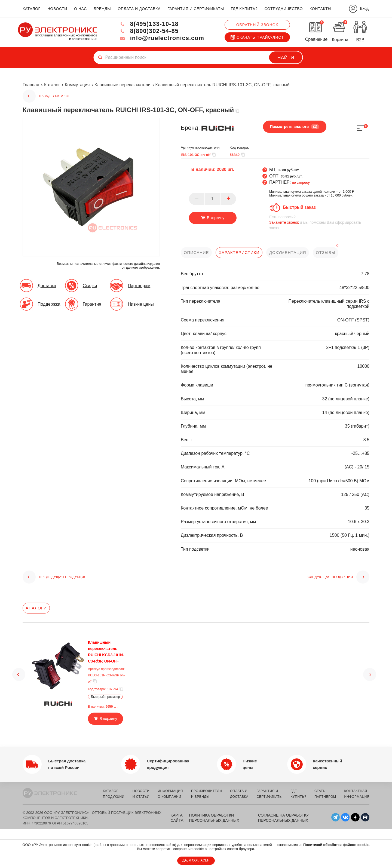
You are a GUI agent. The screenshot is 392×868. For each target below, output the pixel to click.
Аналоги (36, 608)
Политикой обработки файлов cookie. (336, 845)
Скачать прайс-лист (257, 37)
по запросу (301, 183)
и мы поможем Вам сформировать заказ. (319, 222)
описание (196, 252)
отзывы (326, 252)
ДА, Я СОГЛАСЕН (196, 860)
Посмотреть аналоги (295, 127)
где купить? (244, 9)
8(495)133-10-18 (149, 24)
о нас (80, 9)
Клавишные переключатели (122, 85)
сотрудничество (284, 9)
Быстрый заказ (299, 207)
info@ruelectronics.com (162, 38)
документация (288, 252)
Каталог (52, 85)
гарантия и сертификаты (196, 9)
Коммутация (77, 85)
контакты (320, 9)
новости (57, 9)
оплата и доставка (139, 9)
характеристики (239, 252)
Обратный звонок (257, 25)
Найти (286, 58)
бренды (102, 9)
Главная (31, 85)
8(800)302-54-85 (149, 31)
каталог (32, 9)
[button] (19, 674)
